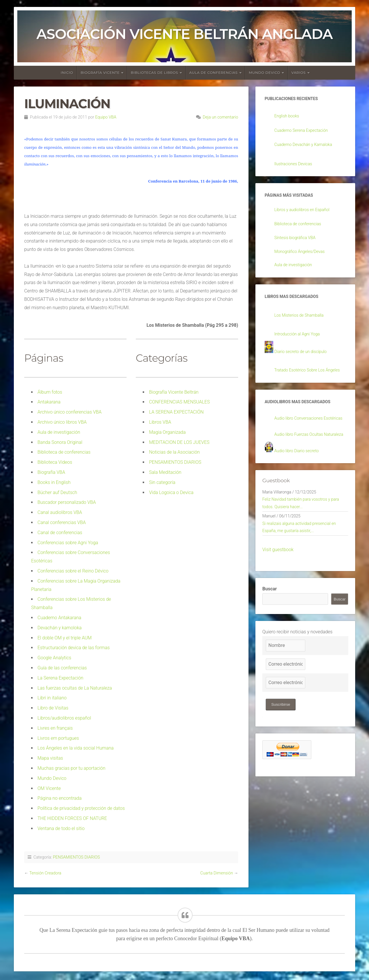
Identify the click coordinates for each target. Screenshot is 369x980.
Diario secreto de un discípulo (304, 359)
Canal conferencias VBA (62, 522)
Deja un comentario (220, 117)
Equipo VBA (106, 117)
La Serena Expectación (60, 678)
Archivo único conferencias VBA (69, 412)
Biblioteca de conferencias (64, 452)
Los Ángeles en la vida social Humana (76, 748)
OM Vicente (49, 788)
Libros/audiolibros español (64, 718)
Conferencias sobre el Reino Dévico (73, 571)
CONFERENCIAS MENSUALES (179, 402)
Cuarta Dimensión (217, 873)
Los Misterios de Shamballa (302, 322)
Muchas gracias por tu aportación (71, 768)
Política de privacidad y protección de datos (81, 808)
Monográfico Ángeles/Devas (303, 256)
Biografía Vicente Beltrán (174, 392)
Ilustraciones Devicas (296, 166)
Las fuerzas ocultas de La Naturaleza (75, 688)
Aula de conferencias (214, 73)
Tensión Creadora (45, 873)
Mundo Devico (52, 778)
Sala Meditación (165, 472)
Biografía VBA (51, 472)
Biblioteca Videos (55, 462)
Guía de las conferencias (62, 668)
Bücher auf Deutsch (57, 492)
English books (288, 117)
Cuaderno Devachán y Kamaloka (307, 146)
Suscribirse (282, 746)
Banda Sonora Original (60, 442)
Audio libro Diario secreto (300, 485)
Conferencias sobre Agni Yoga (68, 543)
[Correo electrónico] (286, 705)
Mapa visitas (50, 758)
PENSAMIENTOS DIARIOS (175, 462)
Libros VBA (160, 422)
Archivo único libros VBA (62, 422)
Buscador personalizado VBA (67, 502)
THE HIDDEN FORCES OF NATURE (72, 818)
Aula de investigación (59, 432)
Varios (299, 73)
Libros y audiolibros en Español (306, 213)
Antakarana (49, 402)
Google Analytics (54, 658)
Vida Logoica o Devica (171, 492)
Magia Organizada (167, 432)
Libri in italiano (52, 698)
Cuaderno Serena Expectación (305, 132)
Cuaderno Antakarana (59, 618)
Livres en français (55, 728)
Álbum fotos (50, 392)
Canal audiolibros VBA (60, 512)
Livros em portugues (58, 738)
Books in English (54, 482)
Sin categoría (162, 482)
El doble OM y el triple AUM (65, 638)
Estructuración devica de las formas (74, 648)
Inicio (67, 73)
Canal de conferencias (60, 533)
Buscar (270, 630)
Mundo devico (264, 73)
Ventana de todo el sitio (61, 828)
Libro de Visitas (53, 708)
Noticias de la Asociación (174, 452)
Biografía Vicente (100, 73)
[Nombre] (286, 686)
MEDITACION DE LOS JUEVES (179, 442)
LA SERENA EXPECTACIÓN (176, 412)
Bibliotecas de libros (155, 73)
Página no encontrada (60, 798)
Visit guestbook (278, 591)
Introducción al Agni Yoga (300, 341)
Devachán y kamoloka (60, 628)
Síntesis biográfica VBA (298, 242)
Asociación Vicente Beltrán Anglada (184, 34)
